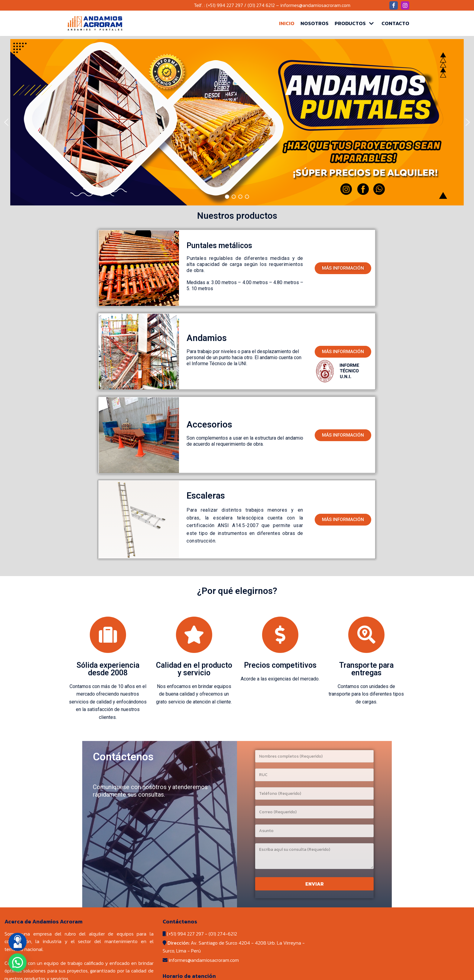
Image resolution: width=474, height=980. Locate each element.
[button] (343, 268)
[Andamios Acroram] (95, 23)
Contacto (395, 23)
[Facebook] (394, 5)
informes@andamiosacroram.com (315, 5)
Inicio (287, 23)
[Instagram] (405, 5)
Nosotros (315, 23)
